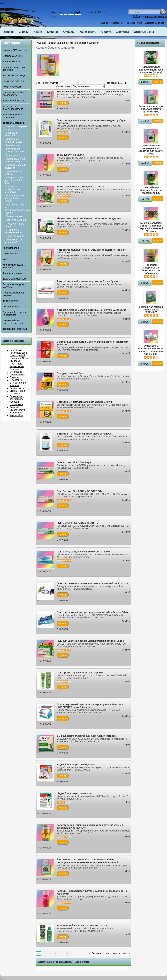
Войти (136, 16)
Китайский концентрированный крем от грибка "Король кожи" (93, 92)
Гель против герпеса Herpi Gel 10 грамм (80, 673)
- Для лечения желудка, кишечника (15, 150)
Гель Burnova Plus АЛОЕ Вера (74, 463)
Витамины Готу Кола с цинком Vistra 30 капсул (84, 434)
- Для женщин (12, 145)
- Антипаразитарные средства (16, 128)
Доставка (123, 32)
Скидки (24, 32)
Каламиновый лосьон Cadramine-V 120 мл (82, 926)
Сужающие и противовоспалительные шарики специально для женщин (151, 350)
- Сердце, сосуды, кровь (14, 225)
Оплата (106, 32)
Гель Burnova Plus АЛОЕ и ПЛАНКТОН (79, 523)
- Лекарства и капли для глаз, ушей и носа (15, 180)
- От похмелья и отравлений (13, 241)
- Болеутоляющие (14, 236)
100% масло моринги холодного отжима (80, 187)
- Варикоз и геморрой (11, 134)
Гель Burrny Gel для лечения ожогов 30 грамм (83, 552)
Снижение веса (11, 254)
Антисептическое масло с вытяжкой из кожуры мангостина (91, 310)
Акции (38, 32)
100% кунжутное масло (70, 155)
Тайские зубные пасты (15, 101)
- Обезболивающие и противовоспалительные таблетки (16, 209)
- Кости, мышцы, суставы (13, 173)
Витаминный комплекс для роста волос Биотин (85, 402)
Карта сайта (16, 415)
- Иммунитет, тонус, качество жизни (15, 160)
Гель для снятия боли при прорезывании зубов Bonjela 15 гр (92, 612)
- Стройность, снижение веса (13, 231)
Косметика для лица (14, 76)
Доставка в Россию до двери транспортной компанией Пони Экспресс (19, 356)
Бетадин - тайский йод (70, 373)
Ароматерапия (11, 248)
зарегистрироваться (156, 16)
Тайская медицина (14, 123)
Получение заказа (20, 388)
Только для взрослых (14, 279)
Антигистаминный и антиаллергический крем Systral (88, 281)
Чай (5, 259)
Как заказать (88, 32)
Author (2, 979)
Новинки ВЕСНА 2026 (15, 50)
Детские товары (11, 307)
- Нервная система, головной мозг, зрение (15, 198)
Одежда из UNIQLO (13, 56)
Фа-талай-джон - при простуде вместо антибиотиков (151, 109)
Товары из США (11, 62)
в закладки (63, 109)
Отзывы (69, 32)
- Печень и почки (14, 216)
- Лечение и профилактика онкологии (12, 189)
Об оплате (15, 377)
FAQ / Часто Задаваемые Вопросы (17, 367)
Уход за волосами (12, 87)
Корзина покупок (134, 23)
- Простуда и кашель (16, 220)
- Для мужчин (12, 155)
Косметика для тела (14, 81)
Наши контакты (18, 413)
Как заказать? (17, 375)
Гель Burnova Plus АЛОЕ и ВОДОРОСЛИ (80, 491)
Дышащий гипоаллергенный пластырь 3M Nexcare (87, 736)
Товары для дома (12, 273)
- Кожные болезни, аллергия (15, 167)
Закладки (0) (117, 23)
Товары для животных (15, 329)
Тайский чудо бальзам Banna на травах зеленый (151, 190)
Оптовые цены (144, 32)
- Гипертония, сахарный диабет (14, 141)
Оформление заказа (154, 23)
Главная (104, 23)
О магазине (16, 372)
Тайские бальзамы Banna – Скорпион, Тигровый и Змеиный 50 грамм (151, 227)
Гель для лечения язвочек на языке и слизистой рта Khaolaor (92, 584)
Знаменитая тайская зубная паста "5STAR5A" (151, 310)
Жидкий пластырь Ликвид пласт (76, 765)
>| (67, 953)
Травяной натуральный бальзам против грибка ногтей (151, 269)
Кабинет (53, 32)
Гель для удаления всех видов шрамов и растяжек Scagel (91, 641)
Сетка (55, 83)
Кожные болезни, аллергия (84, 43)
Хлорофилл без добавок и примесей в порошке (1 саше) (151, 70)
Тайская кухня (10, 301)
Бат (71, 13)
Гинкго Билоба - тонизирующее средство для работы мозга (151, 150)
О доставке (16, 380)
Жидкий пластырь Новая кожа (74, 793)
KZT (54, 17)
